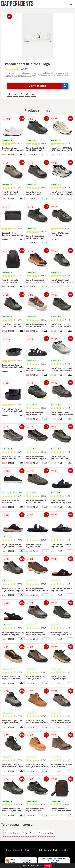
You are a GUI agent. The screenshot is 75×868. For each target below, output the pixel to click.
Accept (48, 866)
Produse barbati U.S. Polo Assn (20, 833)
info (21, 154)
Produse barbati (46, 833)
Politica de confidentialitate (38, 850)
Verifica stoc (48, 86)
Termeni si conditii (15, 850)
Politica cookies (61, 850)
